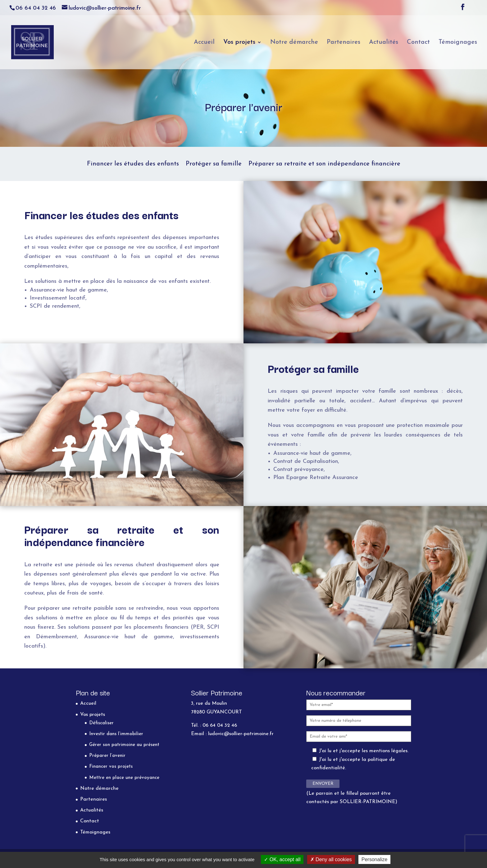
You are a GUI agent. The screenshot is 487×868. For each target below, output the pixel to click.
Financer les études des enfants (133, 164)
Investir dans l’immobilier (116, 734)
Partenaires (344, 43)
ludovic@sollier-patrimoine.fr (241, 734)
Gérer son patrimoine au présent (124, 745)
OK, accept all (282, 859)
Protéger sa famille (214, 164)
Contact (418, 43)
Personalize (375, 859)
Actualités (384, 43)
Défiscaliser (101, 723)
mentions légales (388, 751)
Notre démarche (294, 43)
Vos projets (239, 43)
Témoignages (458, 43)
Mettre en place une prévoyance (124, 778)
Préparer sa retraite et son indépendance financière (324, 164)
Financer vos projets (111, 767)
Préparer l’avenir (107, 756)
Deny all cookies (331, 859)
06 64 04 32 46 (36, 8)
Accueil (204, 43)
